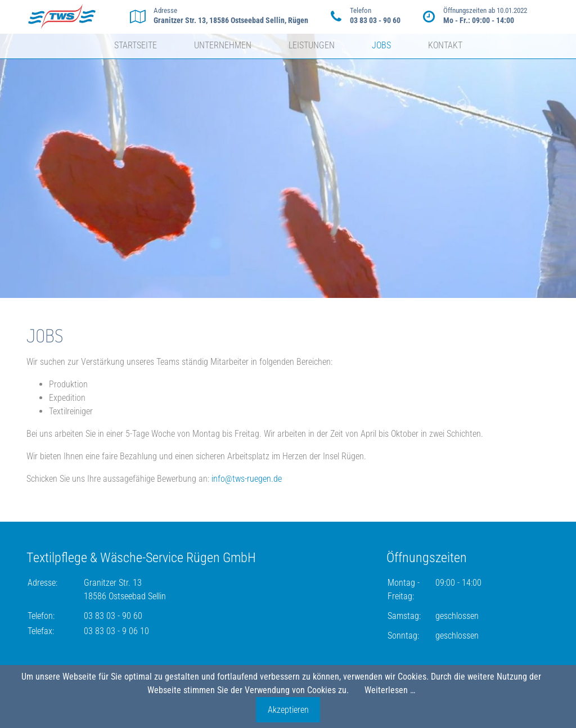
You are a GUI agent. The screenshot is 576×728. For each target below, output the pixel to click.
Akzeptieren (288, 710)
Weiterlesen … (390, 690)
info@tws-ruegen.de (247, 479)
